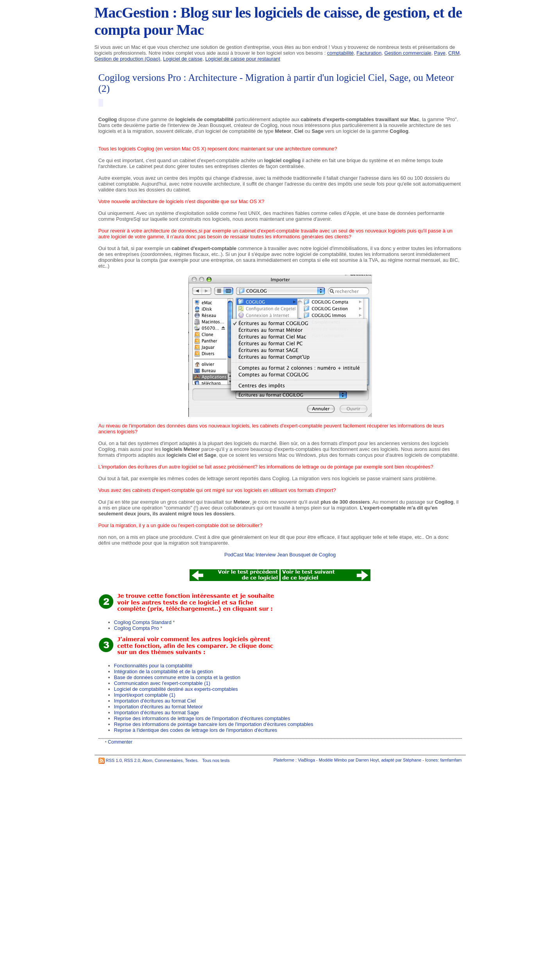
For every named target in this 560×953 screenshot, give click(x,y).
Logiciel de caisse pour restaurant (242, 59)
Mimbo (341, 760)
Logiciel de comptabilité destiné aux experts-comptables (176, 689)
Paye (440, 53)
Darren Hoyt (367, 760)
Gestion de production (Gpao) (128, 59)
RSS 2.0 (132, 760)
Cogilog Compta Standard (143, 622)
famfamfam (451, 760)
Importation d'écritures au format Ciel (155, 701)
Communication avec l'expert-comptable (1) (162, 683)
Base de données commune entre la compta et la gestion (177, 677)
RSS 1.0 (114, 760)
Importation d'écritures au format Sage (157, 713)
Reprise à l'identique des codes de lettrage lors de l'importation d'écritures (196, 730)
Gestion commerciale (408, 53)
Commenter (120, 742)
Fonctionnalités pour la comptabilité (153, 666)
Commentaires (169, 760)
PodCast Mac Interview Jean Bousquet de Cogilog (280, 555)
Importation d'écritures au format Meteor (158, 707)
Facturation (369, 53)
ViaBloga (306, 760)
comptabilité (340, 53)
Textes (191, 760)
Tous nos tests (216, 760)
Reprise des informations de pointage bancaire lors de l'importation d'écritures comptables (214, 724)
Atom (147, 760)
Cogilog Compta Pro (137, 628)
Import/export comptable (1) (145, 695)
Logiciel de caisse (183, 59)
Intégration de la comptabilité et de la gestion (164, 671)
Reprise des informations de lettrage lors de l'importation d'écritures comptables (202, 718)
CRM (454, 53)
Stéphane (412, 760)
